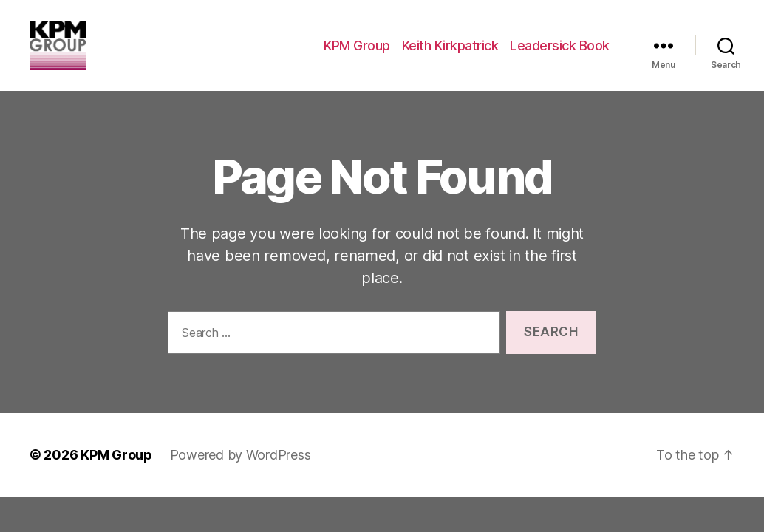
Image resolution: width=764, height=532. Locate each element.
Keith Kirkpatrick (450, 54)
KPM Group (357, 54)
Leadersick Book (560, 54)
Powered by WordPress (241, 473)
